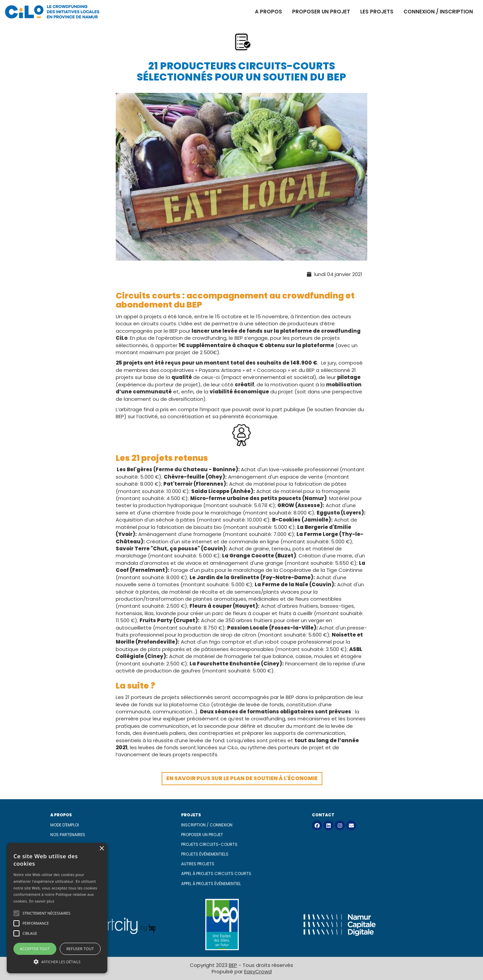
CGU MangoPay (67, 874)
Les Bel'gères (135, 469)
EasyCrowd (258, 971)
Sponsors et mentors (74, 844)
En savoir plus (42, 901)
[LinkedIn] (328, 825)
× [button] (101, 849)
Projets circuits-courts (209, 844)
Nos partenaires (68, 835)
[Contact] (351, 825)
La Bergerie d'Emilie (324, 527)
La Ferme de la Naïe (281, 584)
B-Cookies (286, 520)
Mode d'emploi (65, 825)
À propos (60, 854)
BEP (233, 965)
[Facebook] (317, 825)
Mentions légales (69, 864)
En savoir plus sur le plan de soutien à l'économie (242, 778)
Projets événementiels (205, 854)
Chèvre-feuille (184, 477)
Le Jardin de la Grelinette (224, 577)
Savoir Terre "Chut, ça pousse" (158, 549)
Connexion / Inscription (438, 12)
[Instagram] (340, 825)
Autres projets (198, 864)
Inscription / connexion (207, 825)
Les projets (377, 12)
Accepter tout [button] (35, 949)
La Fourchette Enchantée (225, 664)
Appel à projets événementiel (211, 884)
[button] (57, 961)
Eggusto (328, 513)
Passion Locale (248, 628)
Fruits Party (156, 620)
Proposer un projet (321, 12)
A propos (269, 12)
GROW (286, 505)
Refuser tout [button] (80, 949)
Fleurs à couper (211, 606)
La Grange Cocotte (248, 556)
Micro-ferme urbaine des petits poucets (246, 498)
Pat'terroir (178, 484)
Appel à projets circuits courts (216, 874)
